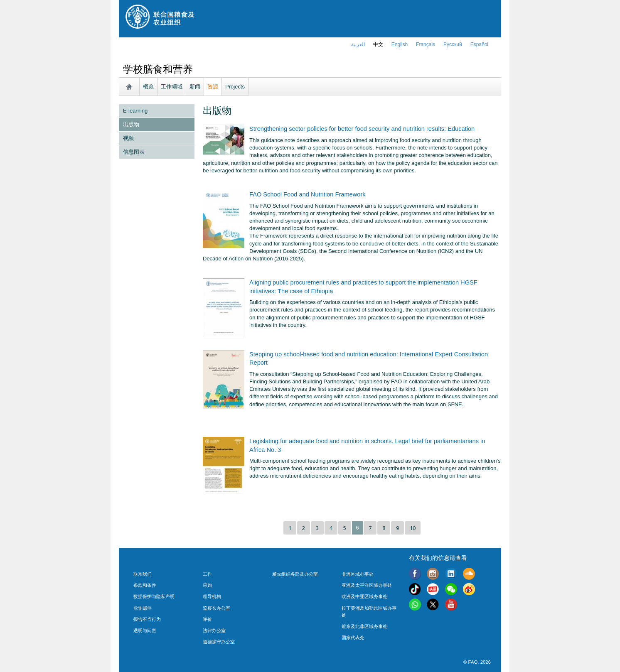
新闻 (195, 87)
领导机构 (212, 596)
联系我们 (143, 574)
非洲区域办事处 (358, 574)
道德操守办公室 (219, 642)
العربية (358, 44)
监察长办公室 (217, 608)
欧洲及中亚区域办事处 (364, 596)
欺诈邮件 (143, 608)
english (400, 44)
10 (413, 528)
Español (479, 44)
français (426, 44)
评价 (207, 619)
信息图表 (134, 152)
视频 (128, 138)
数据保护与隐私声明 (154, 596)
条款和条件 (145, 585)
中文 (378, 44)
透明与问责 (145, 630)
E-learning (135, 111)
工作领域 (172, 87)
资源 (213, 87)
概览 (148, 87)
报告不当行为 (147, 619)
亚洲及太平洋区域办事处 (367, 585)
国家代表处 (353, 638)
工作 (207, 574)
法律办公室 (214, 630)
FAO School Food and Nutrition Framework (308, 194)
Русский (453, 44)
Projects (235, 87)
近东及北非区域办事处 (364, 626)
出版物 (131, 124)
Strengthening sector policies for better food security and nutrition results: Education (362, 129)
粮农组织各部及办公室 (295, 574)
